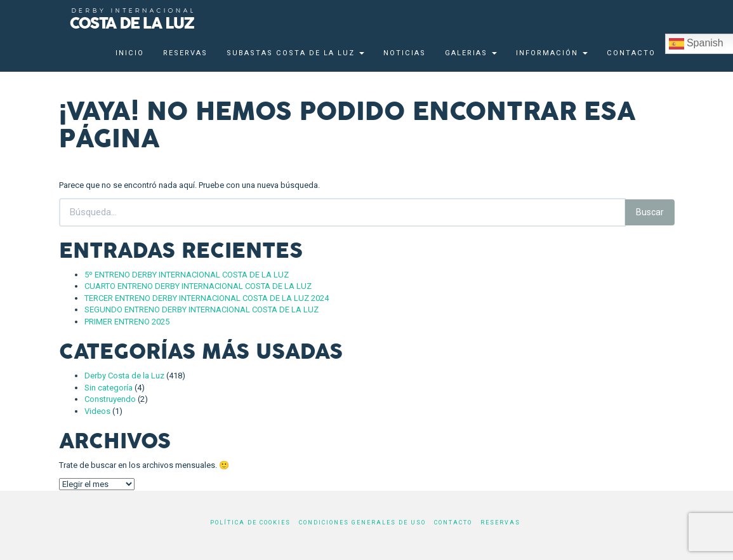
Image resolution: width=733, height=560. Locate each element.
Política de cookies (250, 523)
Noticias (405, 53)
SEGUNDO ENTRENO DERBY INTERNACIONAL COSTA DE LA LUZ (201, 310)
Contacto (631, 53)
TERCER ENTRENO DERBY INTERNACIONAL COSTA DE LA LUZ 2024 (207, 298)
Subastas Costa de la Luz (295, 53)
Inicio (130, 53)
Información (552, 53)
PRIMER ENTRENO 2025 (127, 322)
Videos (97, 411)
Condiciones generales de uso (362, 523)
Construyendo (110, 399)
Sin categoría (109, 388)
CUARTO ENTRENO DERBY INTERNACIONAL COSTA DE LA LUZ (198, 286)
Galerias (471, 53)
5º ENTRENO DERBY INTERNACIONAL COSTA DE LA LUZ (187, 275)
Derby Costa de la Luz (124, 376)
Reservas (185, 53)
